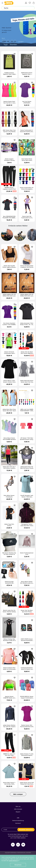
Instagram (13, 845)
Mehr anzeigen (18, 794)
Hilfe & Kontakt (18, 809)
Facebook (18, 845)
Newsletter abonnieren (26, 830)
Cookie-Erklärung (13, 861)
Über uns (18, 806)
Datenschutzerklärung (18, 820)
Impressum (18, 823)
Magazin (18, 812)
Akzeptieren (18, 865)
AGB (18, 818)
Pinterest (23, 845)
